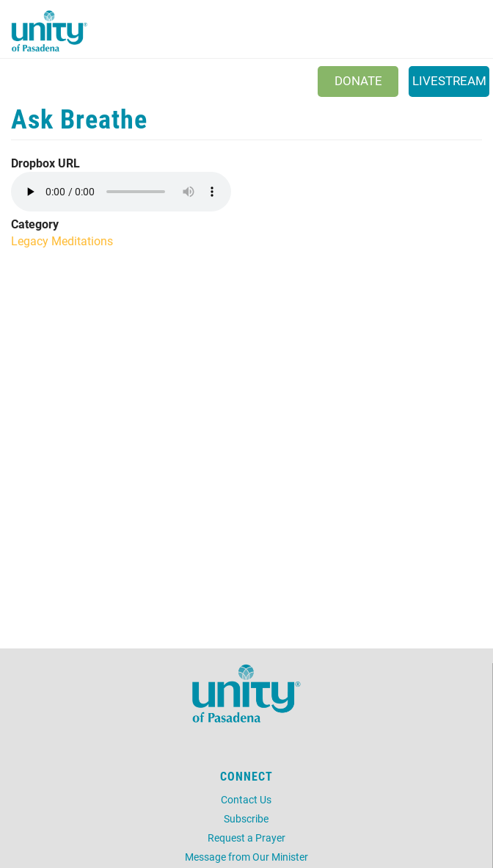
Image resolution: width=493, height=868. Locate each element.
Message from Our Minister (246, 857)
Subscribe (246, 818)
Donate (358, 80)
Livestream (449, 80)
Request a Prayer (246, 838)
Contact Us (246, 799)
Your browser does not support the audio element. (121, 192)
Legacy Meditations (62, 240)
